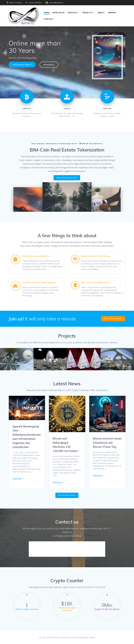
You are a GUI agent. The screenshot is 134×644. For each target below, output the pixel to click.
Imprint (112, 13)
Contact (49, 19)
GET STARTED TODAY (113, 319)
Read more (17, 478)
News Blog (59, 13)
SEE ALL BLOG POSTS (67, 496)
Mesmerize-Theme (87, 638)
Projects (87, 13)
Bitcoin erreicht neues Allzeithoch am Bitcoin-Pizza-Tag (107, 443)
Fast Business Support (22, 65)
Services (72, 13)
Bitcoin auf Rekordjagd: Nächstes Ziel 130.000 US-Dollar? (65, 445)
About (101, 13)
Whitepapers (49, 65)
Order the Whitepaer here (67, 178)
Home (47, 13)
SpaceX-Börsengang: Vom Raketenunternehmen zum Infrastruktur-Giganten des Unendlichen (27, 437)
